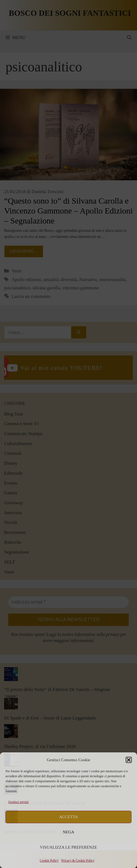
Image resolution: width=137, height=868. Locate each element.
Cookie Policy (49, 861)
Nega (69, 832)
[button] (129, 760)
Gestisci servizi (18, 802)
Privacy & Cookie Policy (78, 861)
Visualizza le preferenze (69, 847)
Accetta (69, 817)
